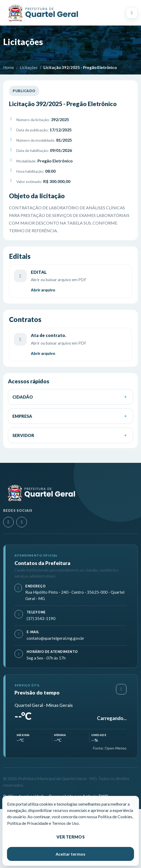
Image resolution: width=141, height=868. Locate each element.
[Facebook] (22, 522)
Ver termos (70, 837)
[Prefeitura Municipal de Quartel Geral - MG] (43, 13)
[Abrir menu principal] (132, 13)
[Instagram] (8, 522)
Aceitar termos (70, 854)
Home (9, 67)
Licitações (29, 67)
